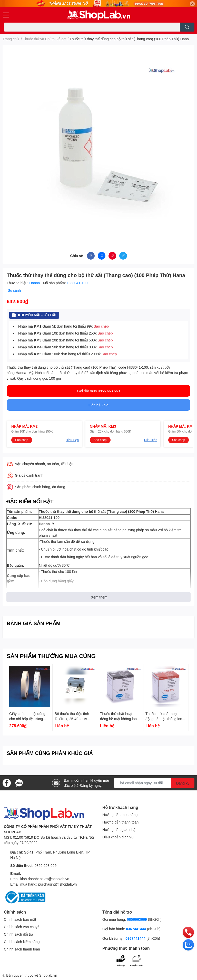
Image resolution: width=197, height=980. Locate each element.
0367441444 (136, 929)
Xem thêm (99, 597)
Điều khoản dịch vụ (118, 837)
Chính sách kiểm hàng (22, 942)
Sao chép (101, 326)
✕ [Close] (192, 4)
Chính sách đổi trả (18, 934)
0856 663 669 (46, 865)
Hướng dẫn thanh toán (120, 822)
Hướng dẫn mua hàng (120, 815)
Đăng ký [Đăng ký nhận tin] (183, 783)
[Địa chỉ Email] (154, 783)
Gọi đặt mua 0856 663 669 (98, 391)
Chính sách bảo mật (20, 919)
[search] (187, 27)
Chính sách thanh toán (22, 949)
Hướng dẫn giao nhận (120, 830)
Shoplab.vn (48, 975)
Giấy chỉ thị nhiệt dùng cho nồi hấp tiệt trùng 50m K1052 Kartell (27, 719)
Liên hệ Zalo (98, 405)
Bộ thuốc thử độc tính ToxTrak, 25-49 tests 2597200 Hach (72, 719)
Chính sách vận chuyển (23, 927)
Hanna (35, 283)
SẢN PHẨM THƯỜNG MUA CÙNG (51, 656)
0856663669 (137, 919)
